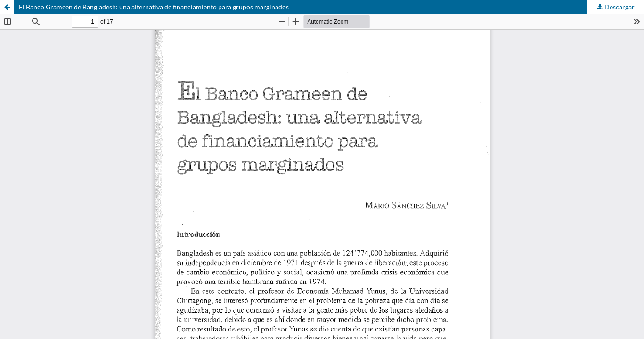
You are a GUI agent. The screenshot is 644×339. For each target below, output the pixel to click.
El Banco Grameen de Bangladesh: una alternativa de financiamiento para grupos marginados (154, 7)
